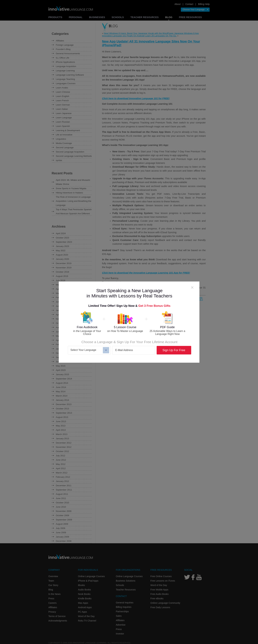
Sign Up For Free (174, 350)
